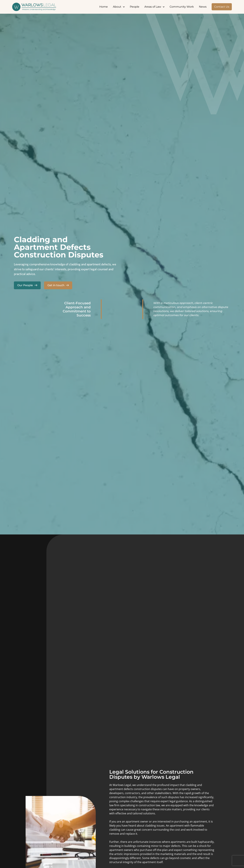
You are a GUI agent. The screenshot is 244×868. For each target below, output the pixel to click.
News (203, 7)
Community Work (182, 7)
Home (104, 7)
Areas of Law (154, 7)
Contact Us (222, 7)
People (135, 7)
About (119, 7)
